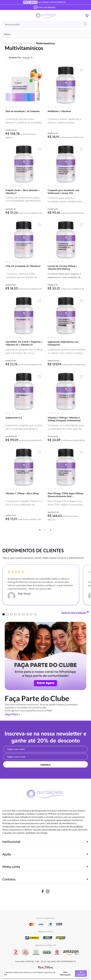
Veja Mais (11, 714)
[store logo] (46, 16)
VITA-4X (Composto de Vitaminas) (23, 266)
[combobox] (45, 24)
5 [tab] (19, 614)
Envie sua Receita (44, 7)
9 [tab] (35, 614)
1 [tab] (4, 614)
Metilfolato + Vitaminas (59, 111)
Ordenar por (15, 58)
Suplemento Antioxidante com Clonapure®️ (63, 343)
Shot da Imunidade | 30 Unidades (23, 111)
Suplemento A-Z (14, 418)
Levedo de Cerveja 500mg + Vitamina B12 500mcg (62, 267)
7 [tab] (27, 614)
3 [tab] (11, 614)
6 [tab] (23, 614)
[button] (40, 70)
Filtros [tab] (7, 34)
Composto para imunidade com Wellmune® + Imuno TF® (63, 192)
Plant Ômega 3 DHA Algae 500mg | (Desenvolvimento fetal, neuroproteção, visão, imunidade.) (66, 495)
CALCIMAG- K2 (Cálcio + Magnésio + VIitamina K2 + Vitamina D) (24, 343)
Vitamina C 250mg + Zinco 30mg (22, 493)
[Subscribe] (45, 764)
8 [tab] (31, 614)
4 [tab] (15, 614)
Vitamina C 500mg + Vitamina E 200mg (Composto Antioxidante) (64, 419)
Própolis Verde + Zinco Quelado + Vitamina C (22, 192)
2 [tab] (7, 614)
